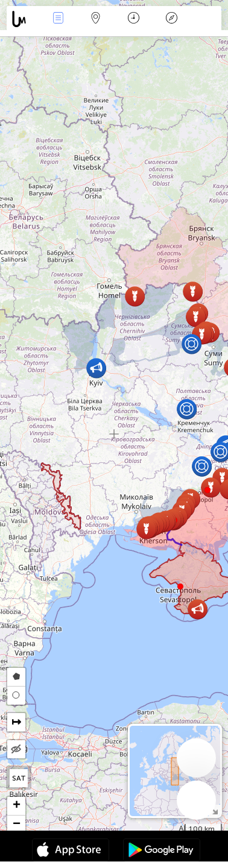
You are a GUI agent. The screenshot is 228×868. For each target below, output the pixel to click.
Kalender (134, 19)
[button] (207, 490)
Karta (96, 19)
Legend (171, 19)
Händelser (58, 19)
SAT (19, 778)
